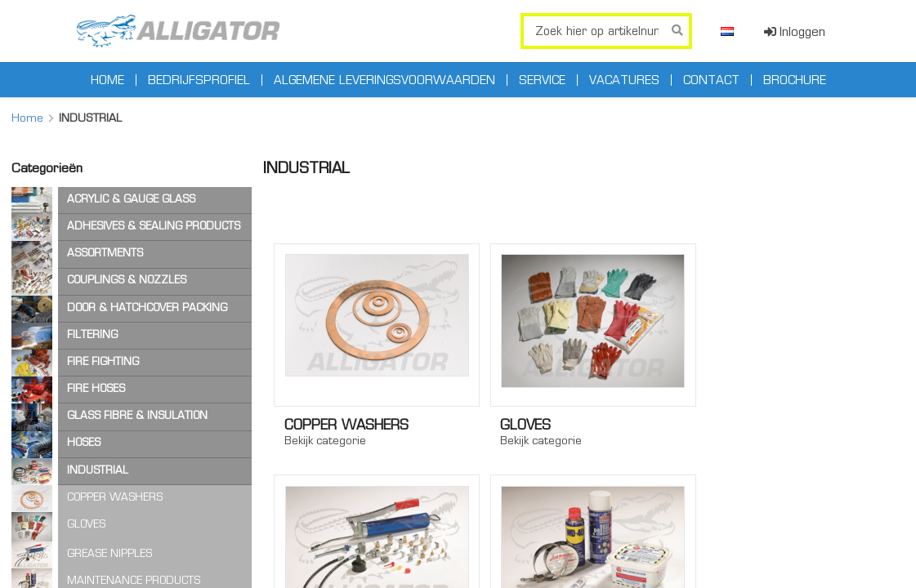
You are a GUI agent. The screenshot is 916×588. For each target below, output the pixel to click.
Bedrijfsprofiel (199, 80)
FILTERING (92, 334)
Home (107, 80)
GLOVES (86, 524)
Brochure (795, 80)
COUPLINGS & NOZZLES (127, 280)
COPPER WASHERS (115, 497)
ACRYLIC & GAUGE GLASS (131, 199)
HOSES (84, 442)
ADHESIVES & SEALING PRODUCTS (154, 226)
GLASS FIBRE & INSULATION (137, 415)
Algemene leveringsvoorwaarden (384, 80)
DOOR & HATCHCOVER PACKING (147, 307)
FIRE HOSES (96, 388)
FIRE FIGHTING (103, 361)
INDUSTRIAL (98, 470)
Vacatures (624, 80)
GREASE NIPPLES (109, 553)
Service (542, 80)
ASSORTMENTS (105, 253)
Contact (711, 80)
